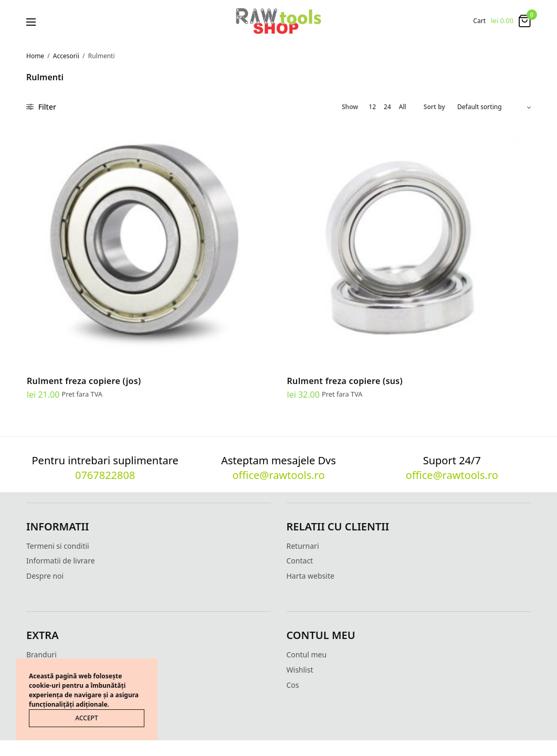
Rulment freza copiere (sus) (345, 381)
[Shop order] (494, 107)
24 (387, 107)
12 (372, 107)
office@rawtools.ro (278, 475)
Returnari (303, 546)
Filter (41, 107)
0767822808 (105, 475)
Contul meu (307, 654)
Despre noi (45, 576)
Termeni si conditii (58, 546)
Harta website (311, 576)
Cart (479, 21)
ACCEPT (86, 718)
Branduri (41, 654)
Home (35, 56)
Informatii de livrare (61, 561)
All (403, 107)
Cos (293, 685)
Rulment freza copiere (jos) (84, 381)
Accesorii (66, 56)
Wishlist (300, 670)
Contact (300, 561)
